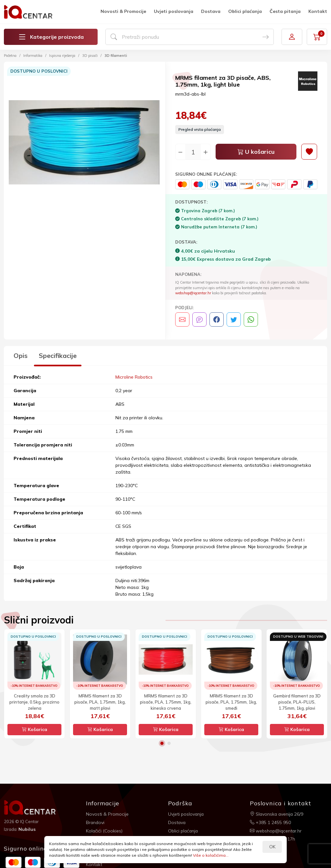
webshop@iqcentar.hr (193, 293)
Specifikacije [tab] (58, 356)
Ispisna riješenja (62, 56)
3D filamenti (116, 56)
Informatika (33, 56)
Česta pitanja (285, 11)
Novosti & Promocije (123, 11)
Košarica (35, 729)
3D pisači (90, 56)
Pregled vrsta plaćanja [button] (200, 129)
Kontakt (318, 11)
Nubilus (27, 829)
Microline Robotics (134, 377)
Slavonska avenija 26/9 (277, 814)
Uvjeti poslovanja (174, 11)
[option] (85, 143)
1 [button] (162, 743)
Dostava (211, 11)
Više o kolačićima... (211, 855)
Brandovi (96, 822)
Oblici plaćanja (245, 11)
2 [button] (169, 743)
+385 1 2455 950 (270, 822)
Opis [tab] (21, 356)
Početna (10, 56)
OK (272, 847)
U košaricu (256, 152)
